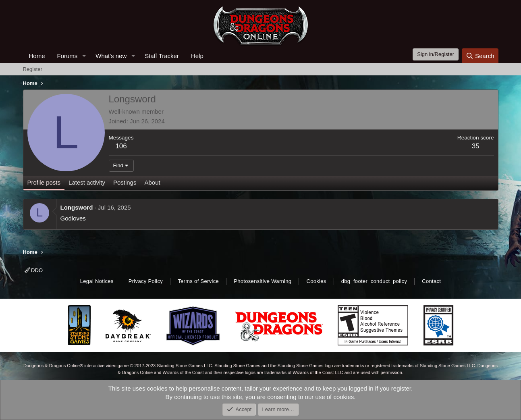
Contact (431, 281)
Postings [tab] (125, 182)
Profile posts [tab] (44, 182)
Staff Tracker (162, 56)
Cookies (316, 281)
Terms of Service (198, 281)
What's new (111, 56)
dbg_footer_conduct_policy (374, 281)
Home (37, 56)
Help (197, 56)
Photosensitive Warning (263, 281)
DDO (34, 270)
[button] (84, 56)
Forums (67, 56)
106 (121, 146)
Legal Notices (97, 281)
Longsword (77, 207)
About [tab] (152, 182)
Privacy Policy (146, 281)
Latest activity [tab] (87, 182)
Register (33, 69)
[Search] (480, 56)
